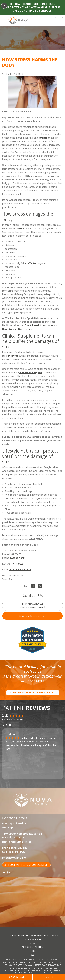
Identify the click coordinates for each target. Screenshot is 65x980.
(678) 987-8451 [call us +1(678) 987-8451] (16, 977)
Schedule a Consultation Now (32, 616)
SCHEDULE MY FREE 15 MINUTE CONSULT (33, 693)
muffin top (31, 263)
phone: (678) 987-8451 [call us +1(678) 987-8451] (15, 848)
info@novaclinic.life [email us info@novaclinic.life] (20, 569)
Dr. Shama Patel (33, 939)
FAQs (32, 951)
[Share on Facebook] (33, 586)
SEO (33, 955)
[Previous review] (4, 725)
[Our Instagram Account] (9, 872)
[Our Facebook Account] (4, 872)
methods (13, 356)
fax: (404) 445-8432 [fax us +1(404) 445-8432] (14, 852)
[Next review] (7, 725)
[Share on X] (40, 586)
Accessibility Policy (32, 947)
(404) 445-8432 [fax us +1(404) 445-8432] (15, 564)
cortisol (43, 138)
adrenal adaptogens (31, 372)
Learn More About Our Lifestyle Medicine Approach (32, 605)
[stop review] (10, 725)
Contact (49, 977)
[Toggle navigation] (59, 20)
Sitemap (33, 943)
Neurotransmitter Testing (17, 329)
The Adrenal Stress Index (39, 325)
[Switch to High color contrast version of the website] (4, 6)
